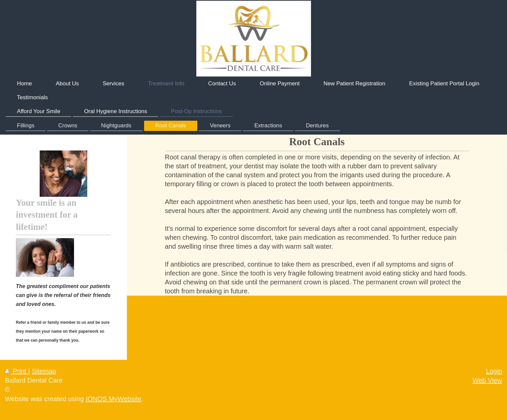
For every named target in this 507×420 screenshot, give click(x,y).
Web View (487, 380)
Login (494, 371)
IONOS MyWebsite (114, 399)
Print (17, 371)
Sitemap (44, 371)
